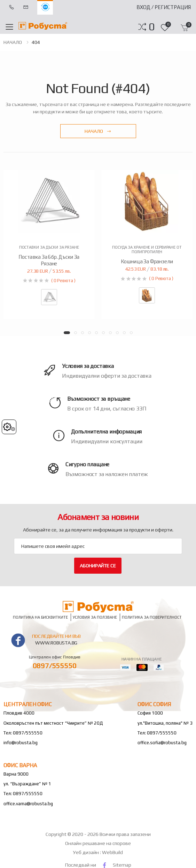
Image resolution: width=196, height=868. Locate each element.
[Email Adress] (98, 546)
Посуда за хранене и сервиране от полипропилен (147, 250)
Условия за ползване (95, 617)
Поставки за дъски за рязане (49, 247)
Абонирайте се (98, 566)
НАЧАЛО (13, 42)
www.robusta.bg (56, 643)
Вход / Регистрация (164, 7)
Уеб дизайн (87, 852)
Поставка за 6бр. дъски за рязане (49, 260)
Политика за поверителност (152, 617)
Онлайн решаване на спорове (98, 843)
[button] (152, 27)
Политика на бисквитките (40, 617)
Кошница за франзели (147, 261)
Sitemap (122, 865)
